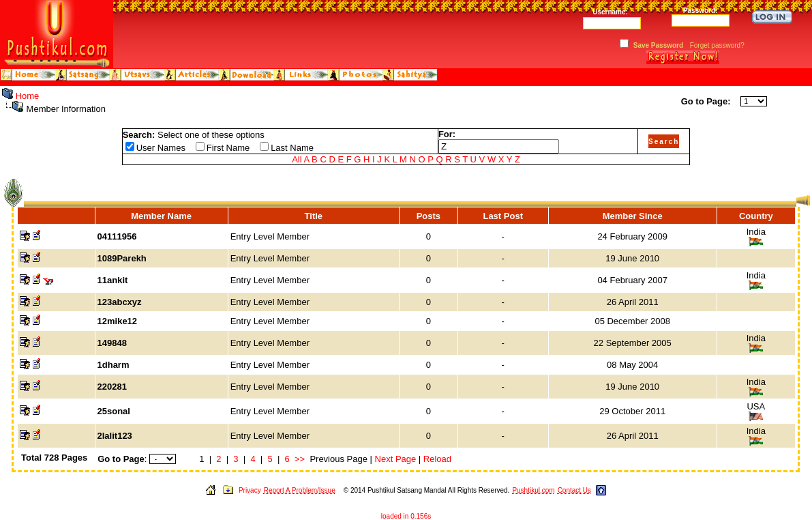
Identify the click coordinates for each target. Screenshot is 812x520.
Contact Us (574, 490)
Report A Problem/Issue (300, 490)
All (297, 159)
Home (28, 96)
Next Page (396, 459)
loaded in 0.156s (406, 516)
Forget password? (717, 45)
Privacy (250, 490)
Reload (437, 459)
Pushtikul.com (533, 490)
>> (300, 459)
